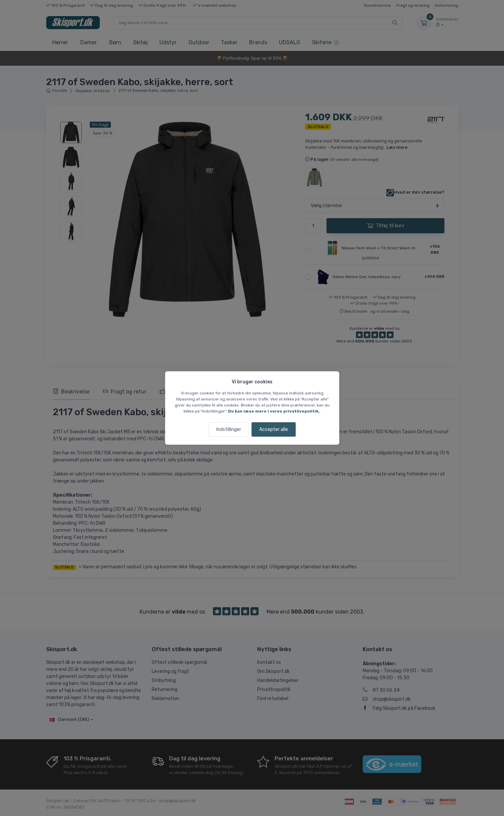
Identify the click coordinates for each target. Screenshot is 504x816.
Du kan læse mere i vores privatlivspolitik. (274, 411)
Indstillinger (229, 429)
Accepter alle (274, 429)
